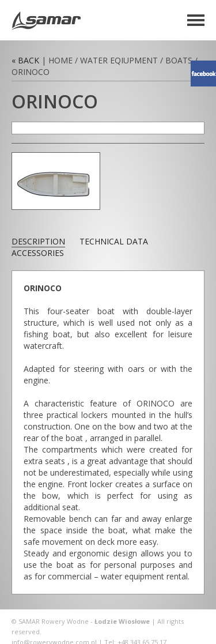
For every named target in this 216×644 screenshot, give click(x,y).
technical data (114, 241)
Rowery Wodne (46, 21)
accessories (38, 253)
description (38, 241)
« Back (25, 60)
